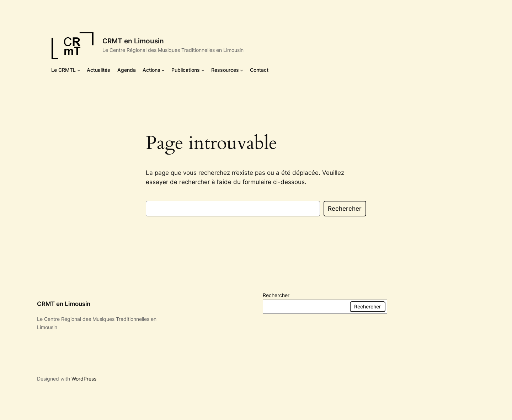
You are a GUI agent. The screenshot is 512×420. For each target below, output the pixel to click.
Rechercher (345, 209)
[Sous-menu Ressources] (242, 70)
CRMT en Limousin (133, 41)
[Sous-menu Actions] (163, 70)
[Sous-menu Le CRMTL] (79, 70)
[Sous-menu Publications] (203, 70)
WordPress (84, 379)
